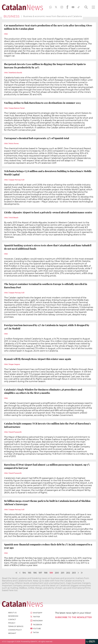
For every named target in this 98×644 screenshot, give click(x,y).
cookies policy (15, 630)
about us (12, 613)
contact (12, 619)
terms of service (16, 626)
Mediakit (12, 633)
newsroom (13, 616)
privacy (12, 623)
